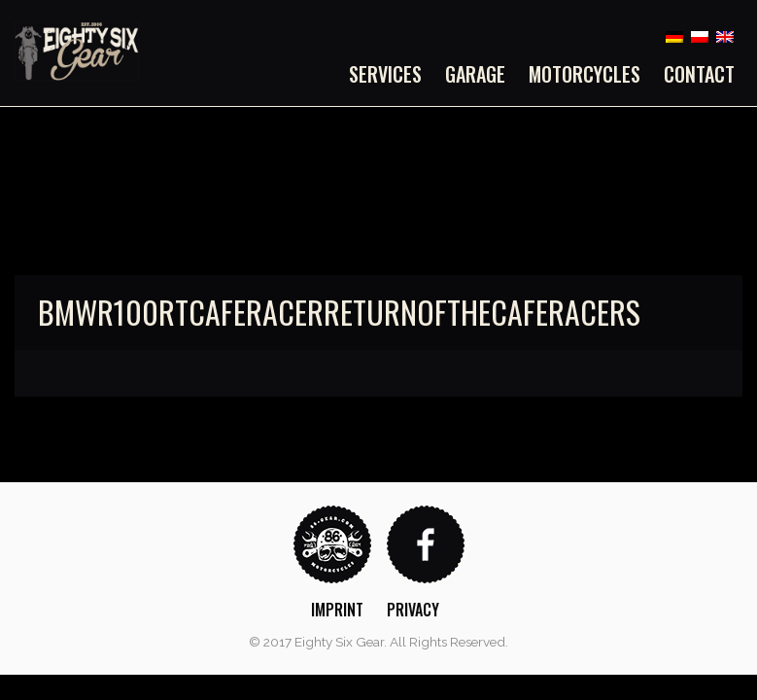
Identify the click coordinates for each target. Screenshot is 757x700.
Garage (475, 74)
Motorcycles (585, 74)
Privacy (413, 610)
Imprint (337, 610)
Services (385, 74)
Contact (699, 74)
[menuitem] (391, 74)
